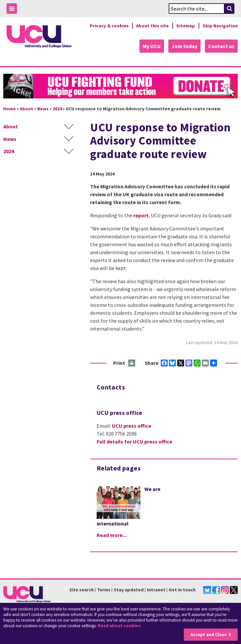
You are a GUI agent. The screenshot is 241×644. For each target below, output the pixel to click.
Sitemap (186, 26)
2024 (57, 109)
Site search (82, 590)
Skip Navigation (220, 26)
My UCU (152, 46)
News (43, 109)
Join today (184, 46)
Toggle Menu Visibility (13, 10)
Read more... (112, 535)
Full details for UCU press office (134, 442)
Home (10, 109)
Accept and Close (209, 635)
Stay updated (129, 590)
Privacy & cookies (109, 26)
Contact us (221, 46)
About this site (152, 26)
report (141, 215)
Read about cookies (119, 626)
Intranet (156, 590)
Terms (104, 590)
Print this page (132, 363)
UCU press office (132, 426)
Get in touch (182, 590)
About (26, 109)
